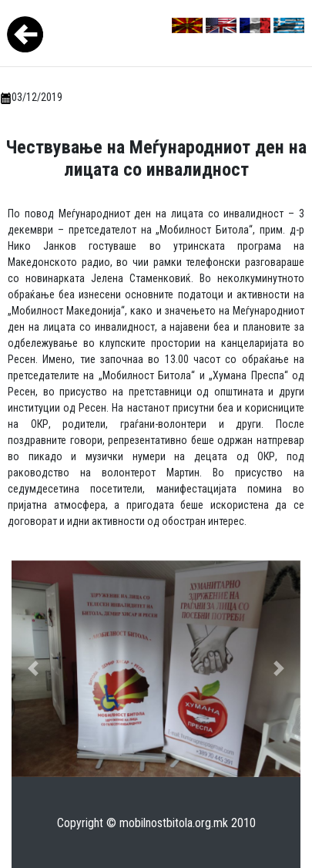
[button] (33, 669)
